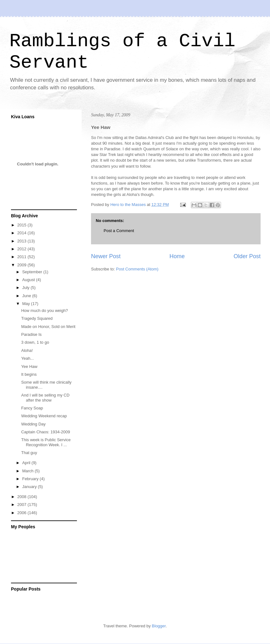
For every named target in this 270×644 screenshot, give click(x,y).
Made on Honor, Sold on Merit (48, 327)
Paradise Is (31, 334)
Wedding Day (33, 424)
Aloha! (27, 350)
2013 (22, 241)
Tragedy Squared (37, 318)
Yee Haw (29, 366)
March (29, 471)
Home (177, 256)
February (31, 479)
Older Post (247, 256)
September (33, 272)
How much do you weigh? (44, 311)
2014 (22, 233)
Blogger (159, 626)
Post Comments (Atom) (137, 269)
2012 (22, 249)
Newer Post (106, 256)
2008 (22, 497)
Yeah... (27, 358)
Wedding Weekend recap (44, 416)
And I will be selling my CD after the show (45, 398)
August (29, 280)
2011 (22, 257)
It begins (29, 374)
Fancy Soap (32, 408)
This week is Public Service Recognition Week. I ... (46, 442)
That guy (29, 453)
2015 (22, 225)
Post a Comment (119, 231)
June (27, 296)
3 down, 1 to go (35, 342)
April (27, 463)
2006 (22, 513)
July (27, 288)
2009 (22, 265)
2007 (22, 505)
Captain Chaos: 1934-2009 (45, 432)
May (27, 304)
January (30, 487)
